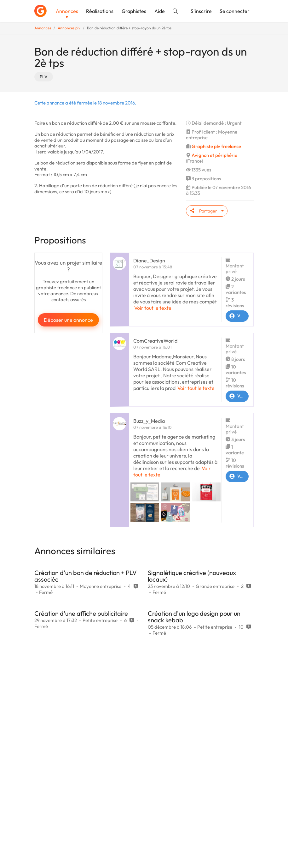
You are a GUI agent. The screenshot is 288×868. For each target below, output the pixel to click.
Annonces (67, 11)
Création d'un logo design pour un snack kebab (194, 617)
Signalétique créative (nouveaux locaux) (192, 576)
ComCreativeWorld (155, 341)
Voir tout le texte (153, 308)
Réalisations (100, 11)
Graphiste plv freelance (216, 146)
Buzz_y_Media (149, 421)
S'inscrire (201, 11)
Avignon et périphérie (214, 155)
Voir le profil (237, 316)
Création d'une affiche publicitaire (81, 613)
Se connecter (235, 11)
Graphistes (134, 11)
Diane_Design (149, 260)
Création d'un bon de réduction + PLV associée (86, 576)
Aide (160, 11)
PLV (44, 77)
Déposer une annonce (68, 320)
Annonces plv (69, 28)
